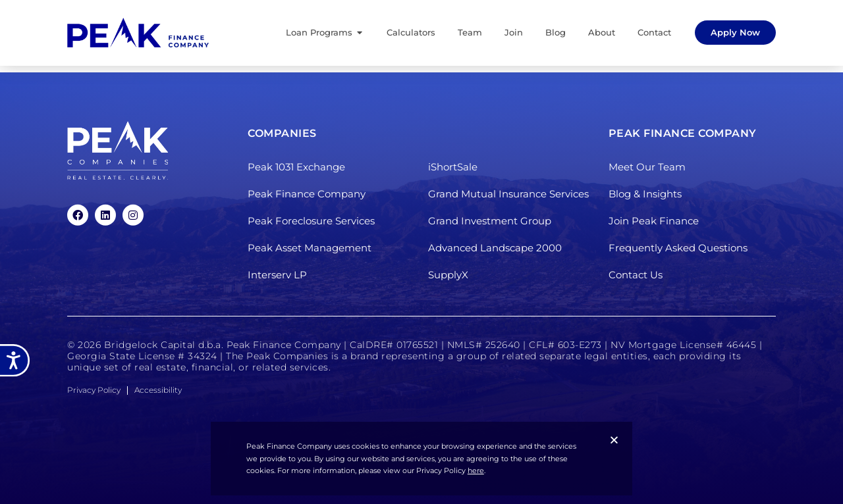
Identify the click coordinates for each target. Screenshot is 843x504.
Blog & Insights (645, 194)
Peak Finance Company (307, 194)
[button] (614, 440)
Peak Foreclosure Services (311, 221)
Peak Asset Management (310, 248)
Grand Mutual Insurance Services (508, 194)
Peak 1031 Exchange (296, 167)
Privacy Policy (94, 390)
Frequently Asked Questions (678, 248)
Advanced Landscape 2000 (495, 248)
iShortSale (453, 167)
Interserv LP (277, 275)
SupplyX (448, 275)
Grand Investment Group (490, 221)
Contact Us (636, 275)
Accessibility (158, 390)
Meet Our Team (647, 167)
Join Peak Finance (654, 221)
